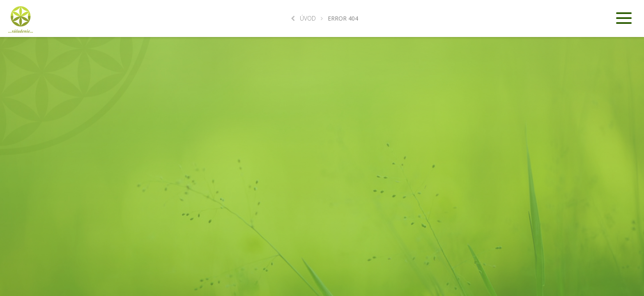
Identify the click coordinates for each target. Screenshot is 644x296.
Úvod (303, 18)
